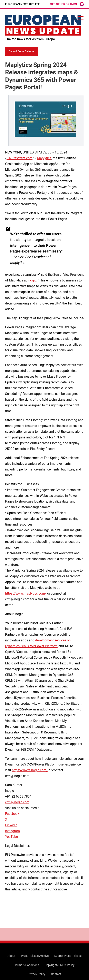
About (11, 956)
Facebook (12, 814)
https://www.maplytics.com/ (26, 593)
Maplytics (44, 158)
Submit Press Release (68, 956)
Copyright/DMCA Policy (60, 965)
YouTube (11, 837)
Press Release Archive (35, 956)
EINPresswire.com (19, 158)
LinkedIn (11, 825)
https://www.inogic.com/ (30, 770)
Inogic (32, 280)
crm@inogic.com (17, 802)
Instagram (12, 831)
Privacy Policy (37, 974)
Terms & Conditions (27, 965)
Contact (56, 974)
